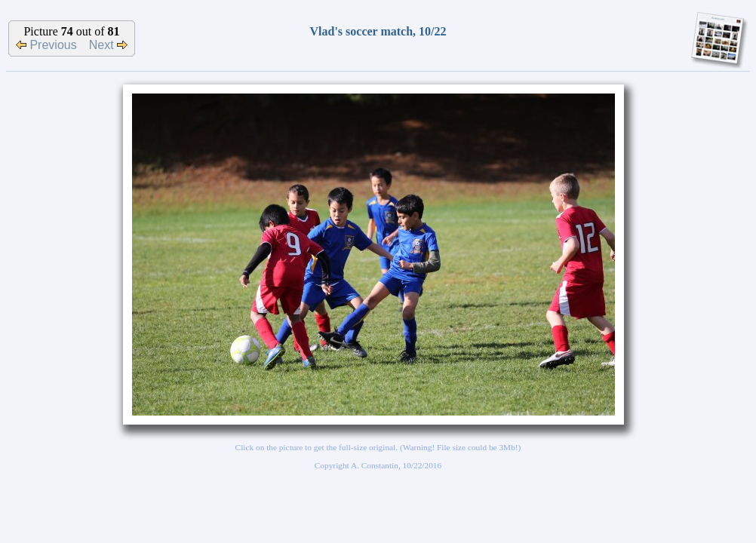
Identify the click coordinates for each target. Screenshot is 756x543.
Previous (46, 45)
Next (108, 45)
